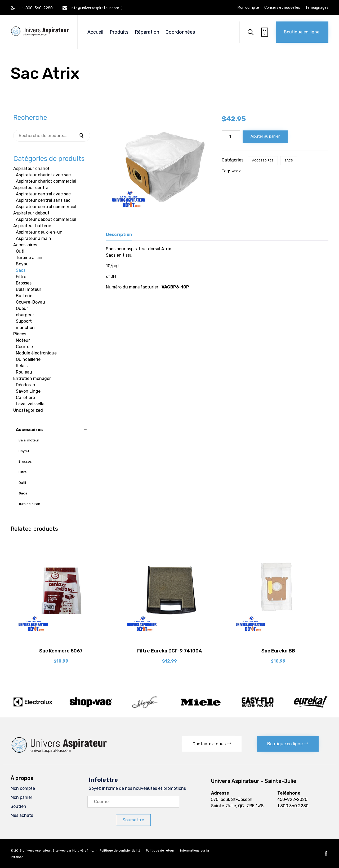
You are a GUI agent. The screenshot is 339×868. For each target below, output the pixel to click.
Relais (22, 366)
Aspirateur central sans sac (43, 200)
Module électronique (36, 353)
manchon (25, 328)
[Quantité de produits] (231, 136)
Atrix (236, 171)
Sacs (289, 160)
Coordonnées (180, 32)
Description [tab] (119, 234)
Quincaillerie (28, 359)
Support (24, 321)
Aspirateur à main (34, 238)
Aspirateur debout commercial (46, 219)
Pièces (20, 334)
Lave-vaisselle (30, 404)
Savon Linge (28, 391)
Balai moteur (29, 289)
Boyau (22, 264)
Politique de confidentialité (120, 851)
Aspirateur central (31, 188)
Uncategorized (28, 410)
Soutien (18, 806)
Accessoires (263, 160)
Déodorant (26, 385)
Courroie (24, 347)
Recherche (82, 136)
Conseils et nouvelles (282, 8)
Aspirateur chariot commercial (46, 181)
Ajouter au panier (265, 136)
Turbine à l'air (29, 258)
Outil (21, 251)
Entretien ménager (32, 378)
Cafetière (25, 398)
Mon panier (21, 797)
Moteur (23, 340)
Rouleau (24, 372)
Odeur (22, 308)
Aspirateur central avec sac (43, 194)
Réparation (147, 32)
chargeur (25, 315)
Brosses (24, 283)
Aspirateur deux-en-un (39, 232)
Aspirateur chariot (31, 168)
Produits (119, 32)
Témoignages (317, 8)
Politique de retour (160, 851)
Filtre (21, 277)
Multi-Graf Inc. (83, 851)
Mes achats (22, 815)
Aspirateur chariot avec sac (43, 175)
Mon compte (248, 8)
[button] (302, 32)
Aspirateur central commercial (46, 207)
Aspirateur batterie (32, 226)
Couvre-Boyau (30, 302)
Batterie (24, 296)
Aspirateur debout (31, 213)
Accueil (95, 32)
